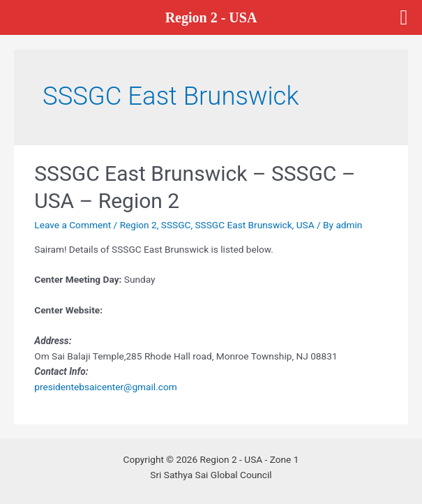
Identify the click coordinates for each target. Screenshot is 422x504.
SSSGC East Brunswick (244, 225)
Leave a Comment (73, 225)
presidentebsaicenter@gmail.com (105, 387)
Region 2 (138, 225)
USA (306, 225)
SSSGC (176, 225)
